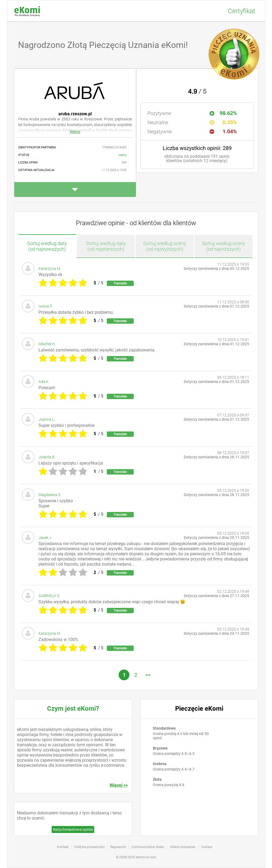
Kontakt (63, 847)
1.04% (223, 131)
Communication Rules (148, 847)
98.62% (223, 113)
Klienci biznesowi (183, 847)
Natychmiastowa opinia (73, 829)
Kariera (207, 847)
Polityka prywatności (89, 847)
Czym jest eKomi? (73, 709)
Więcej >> (119, 785)
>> (148, 675)
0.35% (223, 122)
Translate (120, 283)
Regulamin (118, 847)
